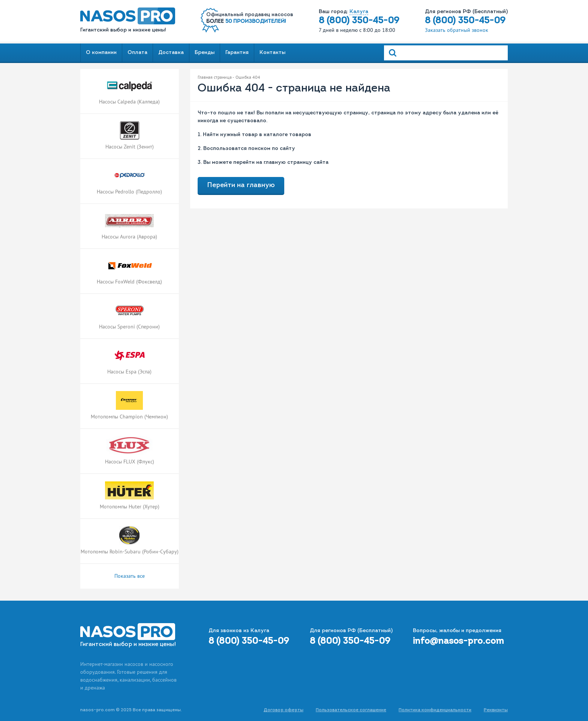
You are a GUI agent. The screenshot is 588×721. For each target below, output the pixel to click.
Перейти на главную (241, 185)
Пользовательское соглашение (351, 710)
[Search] (446, 53)
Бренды (205, 53)
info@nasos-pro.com (458, 642)
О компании (101, 53)
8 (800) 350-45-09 (359, 21)
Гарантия (237, 53)
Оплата (137, 53)
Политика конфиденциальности (435, 710)
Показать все (130, 576)
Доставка (171, 53)
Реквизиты (496, 710)
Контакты (272, 53)
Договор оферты (283, 710)
